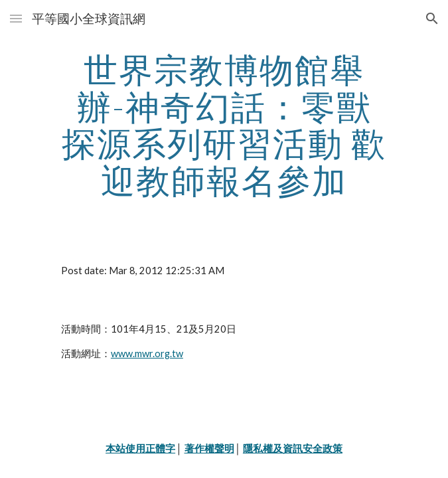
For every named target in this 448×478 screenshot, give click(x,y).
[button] (16, 18)
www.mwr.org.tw (147, 354)
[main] (224, 125)
